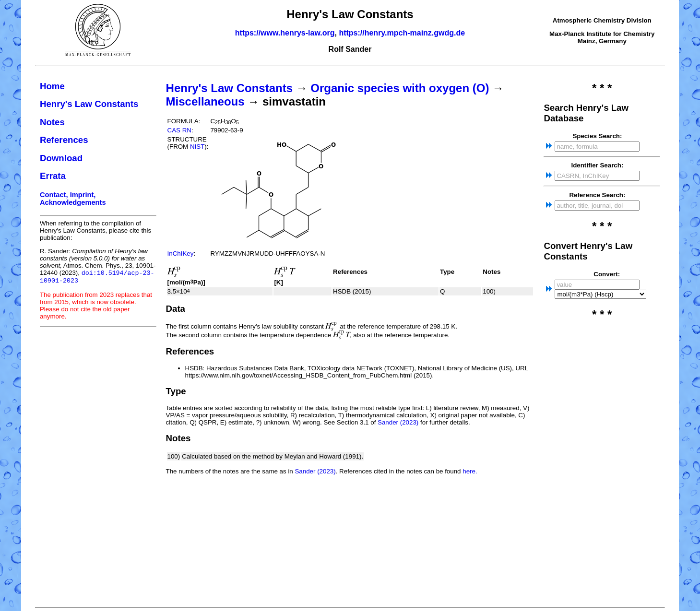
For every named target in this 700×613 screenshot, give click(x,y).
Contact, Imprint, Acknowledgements (73, 199)
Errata (53, 176)
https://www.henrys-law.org (285, 33)
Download (61, 158)
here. (470, 471)
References (64, 140)
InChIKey (181, 253)
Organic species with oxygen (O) (400, 88)
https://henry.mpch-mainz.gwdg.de (402, 33)
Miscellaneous (205, 101)
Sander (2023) (398, 422)
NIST (197, 147)
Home (52, 86)
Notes (52, 122)
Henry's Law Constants (89, 104)
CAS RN (179, 130)
